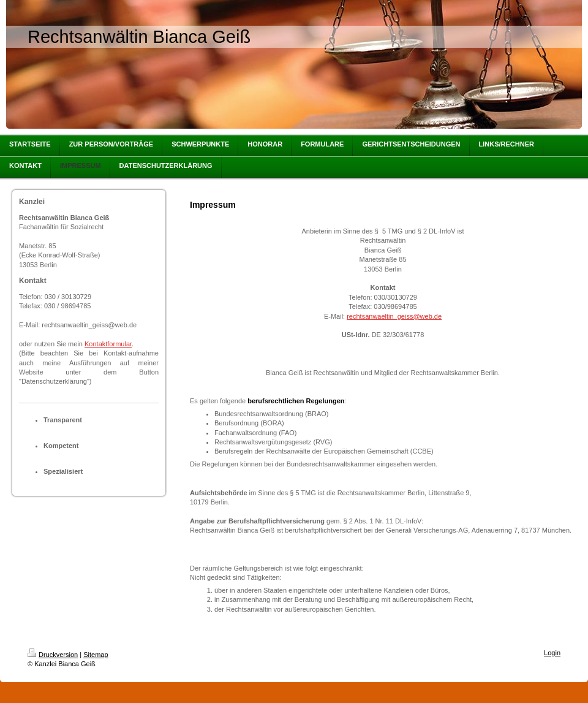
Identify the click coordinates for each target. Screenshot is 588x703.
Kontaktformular (108, 344)
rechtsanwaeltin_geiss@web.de (394, 316)
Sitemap (96, 655)
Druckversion (53, 655)
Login (552, 653)
